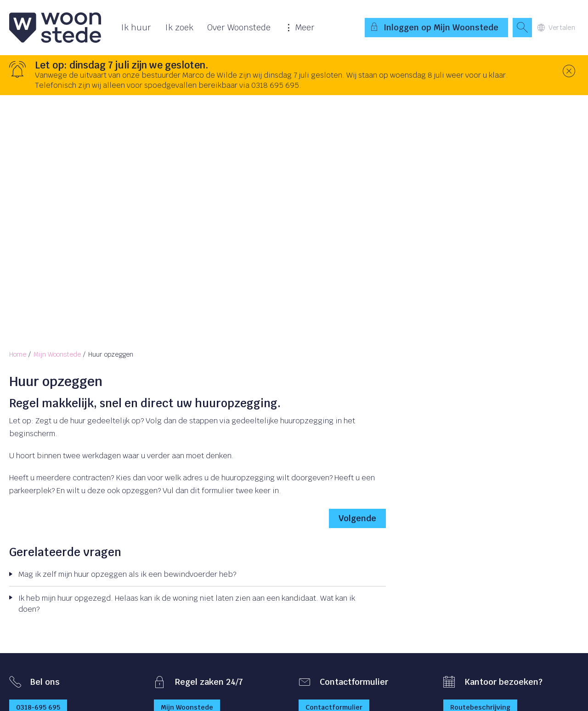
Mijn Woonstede (57, 354)
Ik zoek (179, 27)
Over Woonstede (239, 27)
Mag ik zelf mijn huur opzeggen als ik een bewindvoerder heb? (127, 574)
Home (18, 354)
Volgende (357, 518)
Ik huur (136, 27)
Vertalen (556, 28)
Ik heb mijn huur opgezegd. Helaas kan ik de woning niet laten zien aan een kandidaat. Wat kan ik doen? (187, 604)
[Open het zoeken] (522, 28)
